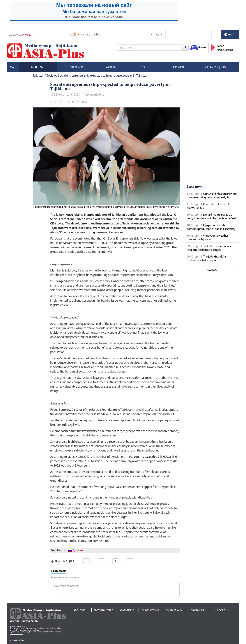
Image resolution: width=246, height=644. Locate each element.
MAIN (13, 67)
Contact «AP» (174, 610)
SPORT (144, 67)
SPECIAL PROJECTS (215, 67)
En (159, 35)
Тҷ (154, 35)
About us (79, 610)
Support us (221, 610)
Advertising (127, 610)
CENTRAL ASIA (75, 67)
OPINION (179, 67)
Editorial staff (103, 610)
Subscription (150, 610)
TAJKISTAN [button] (38, 67)
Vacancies (198, 610)
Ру (149, 35)
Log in (230, 34)
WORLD (110, 67)
